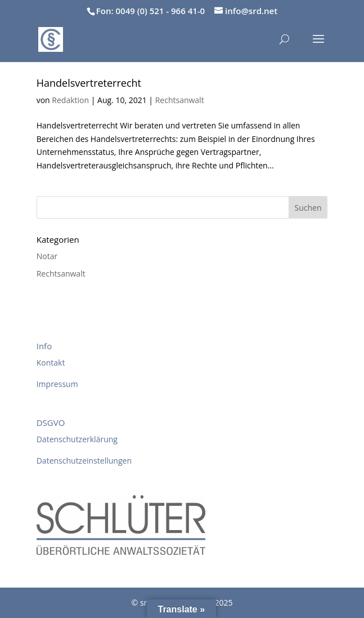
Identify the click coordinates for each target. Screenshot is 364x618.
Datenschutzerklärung (77, 439)
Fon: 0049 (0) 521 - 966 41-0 (150, 11)
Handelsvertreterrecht (89, 83)
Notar (47, 256)
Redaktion (70, 100)
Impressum (57, 384)
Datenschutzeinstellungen (84, 461)
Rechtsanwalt (180, 100)
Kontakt (51, 363)
